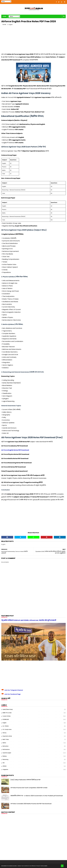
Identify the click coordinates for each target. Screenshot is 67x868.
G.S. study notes (7, 729)
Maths (4, 743)
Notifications (6, 749)
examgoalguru (13, 866)
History (4, 733)
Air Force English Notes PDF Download (15, 450)
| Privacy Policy (36, 866)
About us (21, 866)
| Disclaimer (44, 866)
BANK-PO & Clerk (7, 713)
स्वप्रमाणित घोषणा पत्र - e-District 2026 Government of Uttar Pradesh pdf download (37, 796)
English (11, 25)
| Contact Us (27, 866)
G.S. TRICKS (6, 726)
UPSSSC (5, 766)
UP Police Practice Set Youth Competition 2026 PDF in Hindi (29, 788)
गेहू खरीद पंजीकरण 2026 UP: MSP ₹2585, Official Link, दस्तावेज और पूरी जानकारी (29, 620)
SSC (4, 763)
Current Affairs (7, 716)
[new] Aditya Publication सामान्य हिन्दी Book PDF (25, 780)
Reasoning (5, 759)
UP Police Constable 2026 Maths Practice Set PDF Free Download (31, 804)
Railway (5, 756)
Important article (7, 736)
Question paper (7, 753)
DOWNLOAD (6, 719)
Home (4, 16)
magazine (5, 769)
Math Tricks (6, 739)
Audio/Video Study (8, 709)
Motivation (6, 746)
